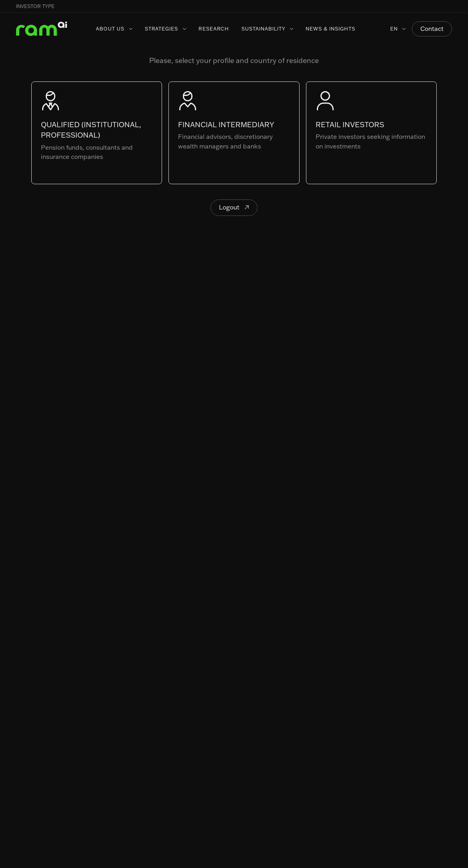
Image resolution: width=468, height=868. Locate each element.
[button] (452, 6)
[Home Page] (42, 29)
